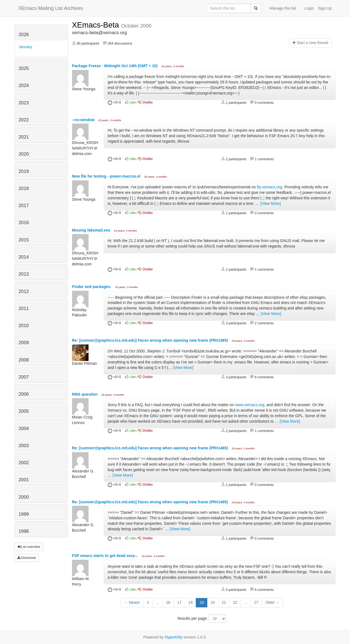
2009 (24, 343)
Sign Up (325, 8)
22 (235, 602)
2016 (24, 223)
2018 (24, 188)
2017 (24, 206)
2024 (24, 85)
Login (309, 8)
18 (191, 602)
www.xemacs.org (250, 405)
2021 (24, 137)
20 (213, 602)
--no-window (84, 120)
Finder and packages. (92, 287)
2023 (24, 103)
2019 (24, 171)
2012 (24, 291)
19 (202, 602)
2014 (24, 257)
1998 (24, 531)
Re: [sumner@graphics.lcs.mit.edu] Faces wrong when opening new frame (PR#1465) (151, 340)
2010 (24, 326)
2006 (24, 394)
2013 (24, 274)
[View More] (271, 203)
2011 (24, 309)
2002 (24, 463)
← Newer (132, 602)
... (158, 602)
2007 (24, 377)
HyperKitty (174, 637)
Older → (272, 602)
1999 (24, 514)
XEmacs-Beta (97, 25)
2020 (24, 154)
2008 (24, 360)
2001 (24, 480)
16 (168, 602)
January (26, 47)
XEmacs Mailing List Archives (51, 8)
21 (224, 602)
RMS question (85, 394)
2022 (24, 120)
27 (256, 602)
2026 (24, 35)
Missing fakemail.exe (92, 230)
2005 (24, 411)
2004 (24, 429)
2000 (24, 497)
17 (179, 602)
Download (27, 558)
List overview (29, 547)
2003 (24, 446)
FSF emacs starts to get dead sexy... (106, 556)
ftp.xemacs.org (269, 187)
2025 (24, 68)
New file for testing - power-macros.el (107, 176)
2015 (24, 240)
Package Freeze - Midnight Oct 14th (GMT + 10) (115, 66)
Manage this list (283, 8)
